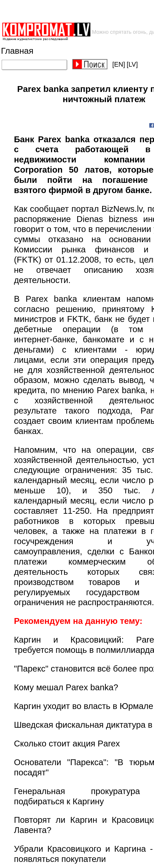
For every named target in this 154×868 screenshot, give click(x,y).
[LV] (132, 64)
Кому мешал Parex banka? (66, 687)
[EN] (119, 64)
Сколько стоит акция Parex (67, 744)
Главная (17, 51)
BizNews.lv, (124, 209)
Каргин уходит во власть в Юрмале (83, 706)
